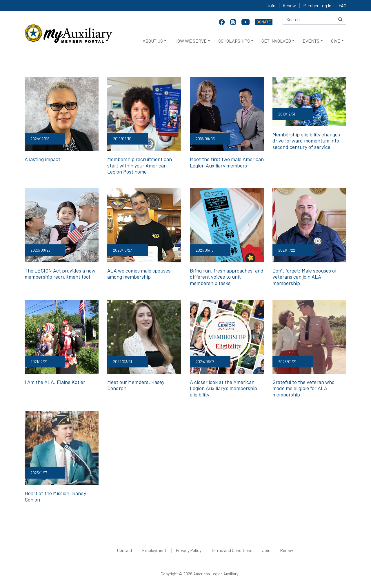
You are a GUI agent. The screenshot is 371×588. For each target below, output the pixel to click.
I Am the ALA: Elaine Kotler (55, 382)
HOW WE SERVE (191, 41)
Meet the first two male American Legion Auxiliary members (227, 162)
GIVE (336, 41)
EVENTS (311, 41)
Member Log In (317, 5)
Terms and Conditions (232, 550)
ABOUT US (153, 41)
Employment (154, 550)
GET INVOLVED (276, 41)
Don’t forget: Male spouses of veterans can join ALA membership (305, 277)
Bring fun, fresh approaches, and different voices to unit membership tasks (227, 277)
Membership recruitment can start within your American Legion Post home (140, 165)
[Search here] (314, 19)
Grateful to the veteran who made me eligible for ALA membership (303, 388)
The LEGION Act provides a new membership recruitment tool (60, 274)
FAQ (342, 5)
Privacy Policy (189, 550)
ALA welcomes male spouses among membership (139, 274)
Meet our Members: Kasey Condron (136, 385)
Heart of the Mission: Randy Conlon (55, 496)
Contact (125, 550)
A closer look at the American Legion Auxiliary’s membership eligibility (223, 388)
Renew (289, 5)
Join (271, 5)
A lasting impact (42, 159)
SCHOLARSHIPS (234, 41)
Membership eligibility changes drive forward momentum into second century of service (306, 141)
